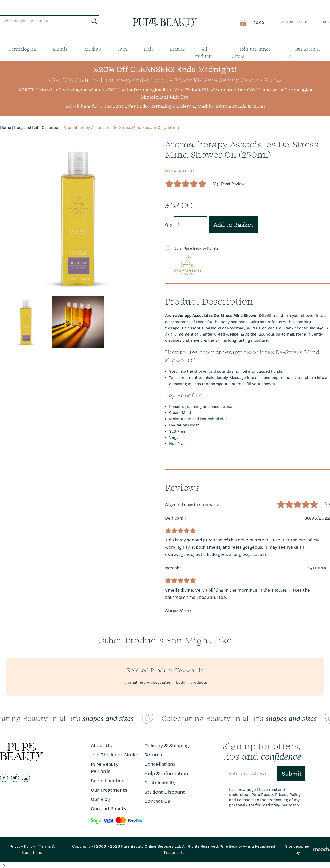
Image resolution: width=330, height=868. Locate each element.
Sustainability (160, 783)
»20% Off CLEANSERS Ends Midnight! (165, 69)
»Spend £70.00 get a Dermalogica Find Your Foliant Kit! (149, 90)
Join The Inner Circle (114, 755)
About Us (101, 745)
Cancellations (160, 764)
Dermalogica (22, 49)
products (199, 682)
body (181, 682)
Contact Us (157, 801)
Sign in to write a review (193, 505)
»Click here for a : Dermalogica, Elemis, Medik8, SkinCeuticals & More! (165, 106)
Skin (122, 49)
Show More (178, 611)
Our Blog (101, 799)
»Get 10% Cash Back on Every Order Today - (165, 80)
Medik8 (93, 49)
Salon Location (108, 781)
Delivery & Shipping (167, 745)
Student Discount (165, 792)
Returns (153, 755)
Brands (177, 49)
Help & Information (166, 773)
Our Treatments (109, 790)
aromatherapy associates (148, 682)
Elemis (60, 49)
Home (6, 127)
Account (323, 22)
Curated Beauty (109, 808)
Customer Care (294, 22)
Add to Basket (233, 225)
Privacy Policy (22, 846)
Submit (292, 773)
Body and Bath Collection (37, 127)
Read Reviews (234, 184)
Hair (148, 49)
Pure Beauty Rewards (105, 768)
